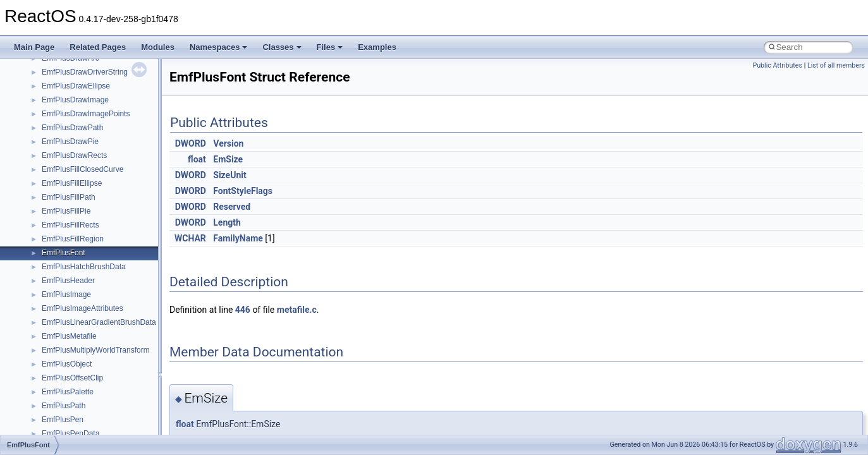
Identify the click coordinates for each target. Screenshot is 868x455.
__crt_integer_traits (74, 256)
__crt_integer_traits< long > (88, 270)
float (197, 159)
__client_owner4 (69, 103)
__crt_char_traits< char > (84, 200)
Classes (282, 47)
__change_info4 (69, 61)
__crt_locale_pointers (78, 339)
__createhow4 (65, 159)
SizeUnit (229, 175)
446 (243, 310)
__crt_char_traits (70, 186)
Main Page (34, 47)
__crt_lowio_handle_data (84, 395)
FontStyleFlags (243, 191)
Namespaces (219, 47)
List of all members (836, 65)
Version (228, 143)
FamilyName (238, 238)
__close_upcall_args (76, 117)
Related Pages (98, 47)
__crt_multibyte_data (77, 409)
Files (330, 47)
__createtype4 (66, 173)
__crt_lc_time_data (74, 298)
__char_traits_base (74, 75)
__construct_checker (77, 145)
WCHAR (190, 238)
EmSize (228, 159)
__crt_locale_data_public (84, 325)
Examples (377, 47)
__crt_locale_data (72, 312)
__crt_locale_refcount (78, 353)
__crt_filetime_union (76, 242)
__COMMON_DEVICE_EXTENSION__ (108, 131)
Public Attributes (777, 65)
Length (227, 222)
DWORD (191, 143)
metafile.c (297, 310)
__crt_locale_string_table (84, 367)
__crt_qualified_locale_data (88, 423)
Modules (158, 47)
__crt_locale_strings (76, 381)
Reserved (232, 207)
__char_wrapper (69, 89)
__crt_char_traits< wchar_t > (90, 214)
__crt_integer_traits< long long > (96, 284)
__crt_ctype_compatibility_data (94, 228)
